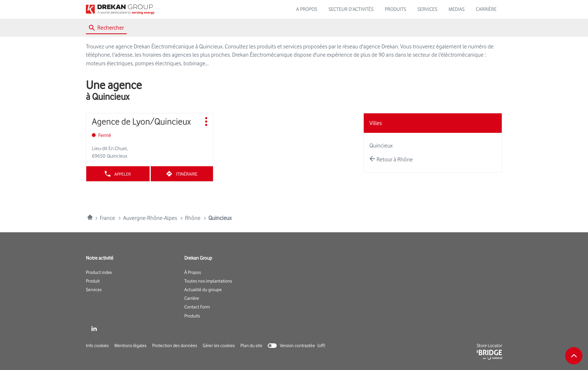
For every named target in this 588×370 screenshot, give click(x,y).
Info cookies (97, 346)
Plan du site (251, 345)
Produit (93, 281)
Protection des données (175, 346)
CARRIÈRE (486, 9)
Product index (99, 272)
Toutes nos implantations (208, 281)
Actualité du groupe (203, 290)
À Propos (193, 272)
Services (94, 290)
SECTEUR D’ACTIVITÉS (351, 9)
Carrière (192, 298)
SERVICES (427, 9)
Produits (192, 316)
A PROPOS (307, 9)
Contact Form (197, 307)
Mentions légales (130, 346)
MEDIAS (457, 9)
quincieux (381, 146)
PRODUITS (395, 9)
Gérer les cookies (219, 345)
